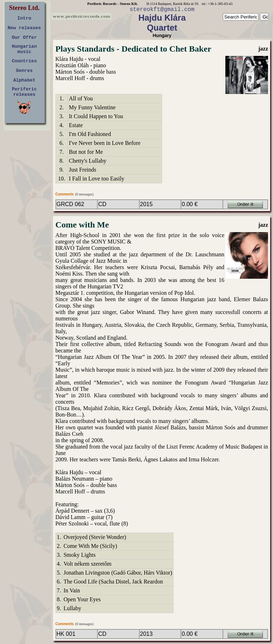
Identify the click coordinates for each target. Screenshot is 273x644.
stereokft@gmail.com (162, 10)
